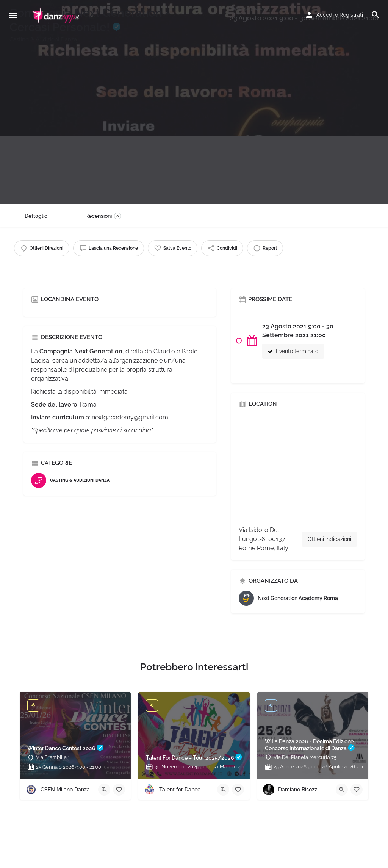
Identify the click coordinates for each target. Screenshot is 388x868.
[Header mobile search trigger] (375, 15)
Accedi (325, 15)
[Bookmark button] (119, 790)
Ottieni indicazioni (329, 539)
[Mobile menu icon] (13, 15)
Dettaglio (36, 216)
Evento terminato (293, 351)
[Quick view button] (104, 790)
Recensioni (103, 216)
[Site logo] (57, 15)
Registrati (351, 15)
